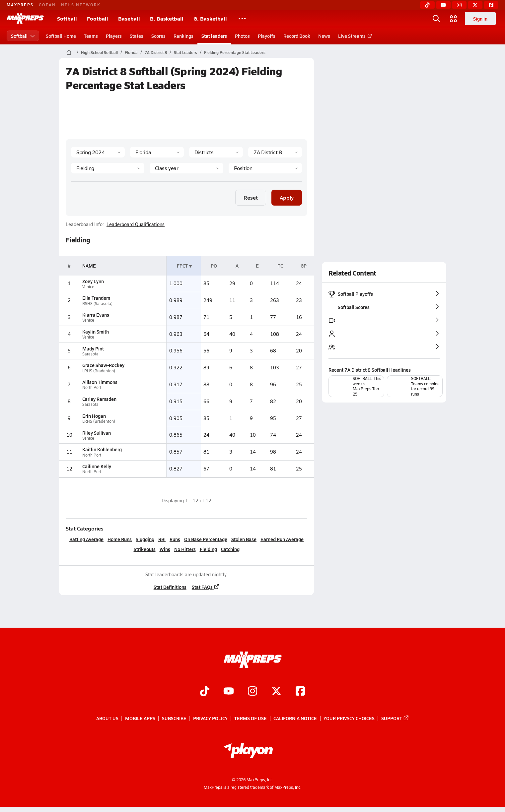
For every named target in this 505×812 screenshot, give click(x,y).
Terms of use (251, 718)
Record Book (297, 36)
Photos (242, 36)
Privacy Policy (210, 718)
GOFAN (47, 5)
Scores (158, 36)
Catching (230, 549)
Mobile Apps (140, 718)
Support (395, 718)
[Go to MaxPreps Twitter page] (276, 692)
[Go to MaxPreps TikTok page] (205, 692)
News (324, 36)
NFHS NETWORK (81, 5)
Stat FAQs (205, 587)
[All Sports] (242, 19)
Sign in (480, 19)
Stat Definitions (170, 587)
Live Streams (354, 36)
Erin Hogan (94, 416)
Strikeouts (144, 549)
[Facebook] (491, 5)
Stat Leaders (185, 52)
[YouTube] (443, 5)
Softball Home (61, 36)
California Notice (295, 718)
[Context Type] (216, 152)
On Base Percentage (206, 539)
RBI (162, 539)
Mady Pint (93, 348)
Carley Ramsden (99, 399)
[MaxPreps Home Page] (69, 52)
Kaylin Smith (95, 332)
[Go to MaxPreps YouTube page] (229, 692)
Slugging (145, 539)
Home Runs (120, 539)
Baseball (129, 18)
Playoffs (267, 36)
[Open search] (436, 19)
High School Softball (99, 52)
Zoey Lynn (93, 281)
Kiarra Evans (95, 315)
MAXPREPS (20, 5)
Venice (88, 287)
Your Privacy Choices (349, 718)
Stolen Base (244, 539)
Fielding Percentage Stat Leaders (235, 52)
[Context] (275, 152)
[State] (157, 152)
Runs (175, 539)
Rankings (183, 36)
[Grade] (186, 168)
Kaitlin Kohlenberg (102, 449)
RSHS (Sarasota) (97, 304)
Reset (251, 197)
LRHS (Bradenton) (98, 371)
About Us (107, 718)
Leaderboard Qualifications (136, 224)
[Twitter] (475, 5)
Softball (67, 18)
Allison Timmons (100, 382)
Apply (287, 197)
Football (98, 18)
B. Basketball (167, 18)
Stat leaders (214, 36)
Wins (165, 549)
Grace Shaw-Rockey (103, 365)
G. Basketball (210, 18)
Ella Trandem (96, 298)
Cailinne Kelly (96, 466)
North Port (91, 387)
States (137, 36)
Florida (131, 52)
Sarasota (90, 354)
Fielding (208, 549)
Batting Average (86, 539)
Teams (91, 36)
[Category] (108, 168)
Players (114, 36)
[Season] (98, 152)
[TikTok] (427, 5)
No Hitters (185, 549)
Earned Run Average (282, 539)
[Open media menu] (454, 19)
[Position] (265, 168)
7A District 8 (156, 52)
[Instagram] (459, 5)
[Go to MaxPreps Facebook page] (300, 692)
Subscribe (174, 718)
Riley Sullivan (96, 433)
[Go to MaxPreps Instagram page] (252, 692)
